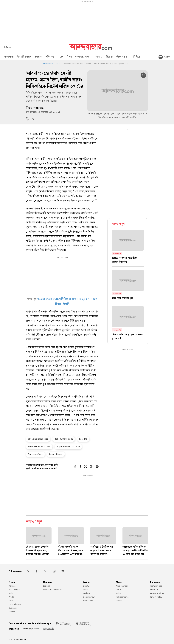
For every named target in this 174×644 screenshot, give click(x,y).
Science (12, 612)
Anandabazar (48, 64)
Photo (119, 590)
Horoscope (88, 601)
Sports (12, 601)
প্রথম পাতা (9, 57)
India (58, 64)
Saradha (83, 439)
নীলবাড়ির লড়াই (24, 57)
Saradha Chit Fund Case (39, 446)
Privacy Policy (156, 597)
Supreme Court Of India (68, 446)
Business (13, 608)
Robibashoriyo (122, 597)
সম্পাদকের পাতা (84, 57)
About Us (154, 590)
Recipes (86, 593)
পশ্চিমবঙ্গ (51, 57)
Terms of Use (156, 586)
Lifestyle (87, 586)
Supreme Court (35, 454)
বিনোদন (109, 57)
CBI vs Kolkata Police (38, 439)
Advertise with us (158, 593)
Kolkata (12, 586)
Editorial (47, 586)
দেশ (62, 57)
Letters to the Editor (52, 590)
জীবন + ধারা (123, 57)
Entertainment (15, 604)
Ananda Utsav (122, 586)
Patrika (119, 601)
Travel (86, 590)
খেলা (99, 57)
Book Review (89, 597)
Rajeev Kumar (56, 454)
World (11, 597)
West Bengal (14, 590)
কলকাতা (38, 57)
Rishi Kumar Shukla (64, 439)
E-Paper (8, 47)
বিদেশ (69, 57)
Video (118, 593)
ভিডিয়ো (137, 57)
